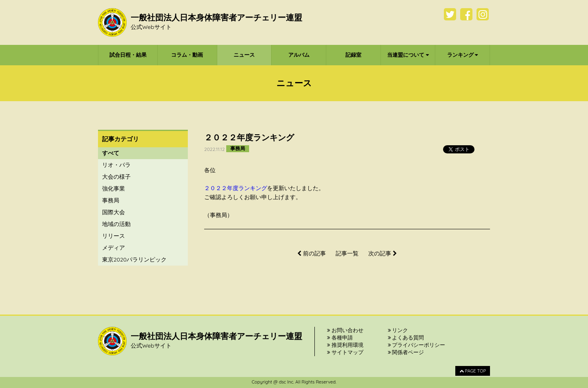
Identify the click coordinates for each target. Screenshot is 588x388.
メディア (114, 248)
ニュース (244, 55)
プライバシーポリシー (417, 345)
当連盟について (408, 55)
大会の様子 (116, 177)
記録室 (353, 55)
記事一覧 (347, 253)
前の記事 (312, 253)
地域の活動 (116, 224)
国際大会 (114, 212)
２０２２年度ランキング (236, 188)
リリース (114, 236)
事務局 (111, 200)
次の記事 (383, 253)
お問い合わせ (345, 330)
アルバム (299, 55)
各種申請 (340, 337)
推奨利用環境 (345, 345)
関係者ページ (406, 352)
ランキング (463, 55)
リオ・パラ (116, 165)
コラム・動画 (187, 55)
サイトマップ (345, 352)
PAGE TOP (473, 371)
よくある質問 (406, 337)
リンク (398, 330)
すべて (111, 153)
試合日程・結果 (128, 55)
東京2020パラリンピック (134, 259)
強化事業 (114, 188)
